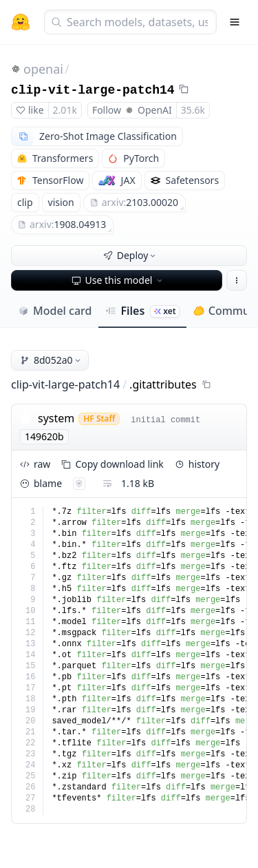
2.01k (65, 110)
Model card (55, 311)
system (56, 418)
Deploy (131, 255)
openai (43, 69)
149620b (44, 436)
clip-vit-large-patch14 (93, 90)
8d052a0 (51, 360)
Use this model (118, 280)
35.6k (193, 110)
